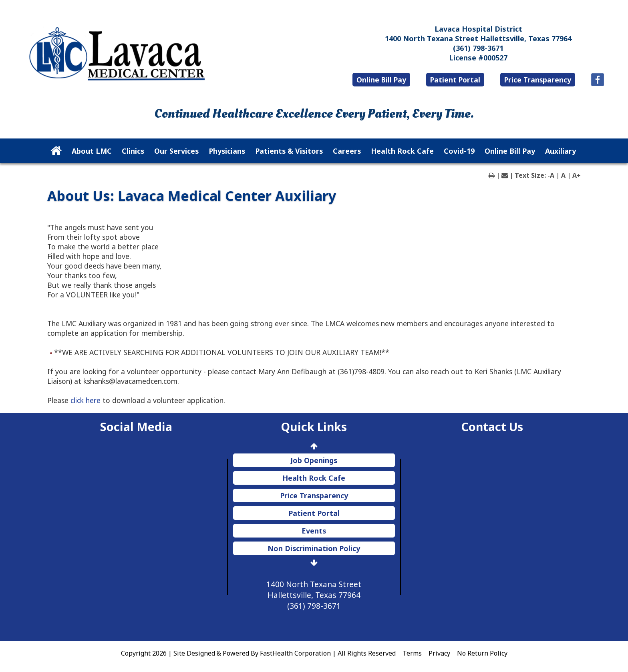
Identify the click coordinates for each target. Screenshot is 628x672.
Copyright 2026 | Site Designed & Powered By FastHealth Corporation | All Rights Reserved (258, 653)
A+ (577, 175)
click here (86, 400)
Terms (412, 653)
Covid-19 (459, 151)
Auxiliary (561, 151)
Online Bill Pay (381, 80)
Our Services (176, 151)
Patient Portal (455, 80)
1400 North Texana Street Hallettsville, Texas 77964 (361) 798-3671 (314, 595)
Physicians (227, 151)
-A (551, 175)
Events (314, 531)
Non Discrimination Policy (314, 548)
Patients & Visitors (289, 151)
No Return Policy (482, 653)
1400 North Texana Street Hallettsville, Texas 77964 (478, 38)
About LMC (92, 151)
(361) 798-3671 (478, 48)
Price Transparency (538, 80)
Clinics (133, 151)
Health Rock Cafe (402, 151)
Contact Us (492, 426)
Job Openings (314, 460)
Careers (347, 151)
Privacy (439, 653)
